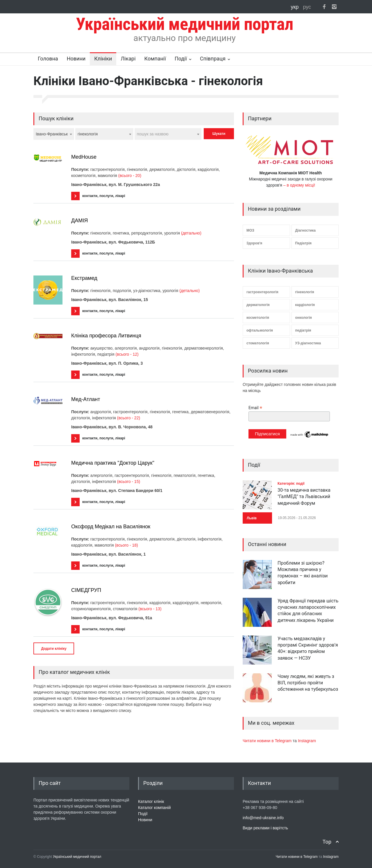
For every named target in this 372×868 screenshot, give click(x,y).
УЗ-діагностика (308, 343)
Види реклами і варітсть (265, 828)
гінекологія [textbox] (88, 134)
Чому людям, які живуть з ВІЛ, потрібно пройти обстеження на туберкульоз (308, 683)
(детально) (191, 233)
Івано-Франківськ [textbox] (52, 134)
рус (307, 7)
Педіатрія (303, 243)
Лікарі (128, 59)
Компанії (155, 59)
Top (327, 842)
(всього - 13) (150, 609)
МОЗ (250, 230)
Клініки (103, 59)
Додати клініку (54, 649)
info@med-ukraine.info (263, 818)
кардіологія (305, 305)
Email (255, 408)
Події (181, 59)
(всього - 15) (129, 482)
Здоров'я (254, 243)
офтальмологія (260, 330)
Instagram (307, 741)
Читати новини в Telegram (268, 741)
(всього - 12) (127, 354)
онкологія (304, 318)
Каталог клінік (151, 801)
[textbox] (168, 134)
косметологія (258, 318)
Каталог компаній (154, 808)
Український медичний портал (77, 857)
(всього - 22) (129, 418)
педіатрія (303, 330)
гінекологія (305, 292)
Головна (48, 59)
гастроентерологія (262, 292)
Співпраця (213, 59)
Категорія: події (291, 484)
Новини (76, 59)
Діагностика (306, 230)
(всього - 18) (126, 545)
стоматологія (258, 343)
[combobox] (54, 134)
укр (296, 7)
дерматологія (258, 305)
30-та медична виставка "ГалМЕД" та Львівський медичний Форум (304, 497)
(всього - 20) (130, 176)
